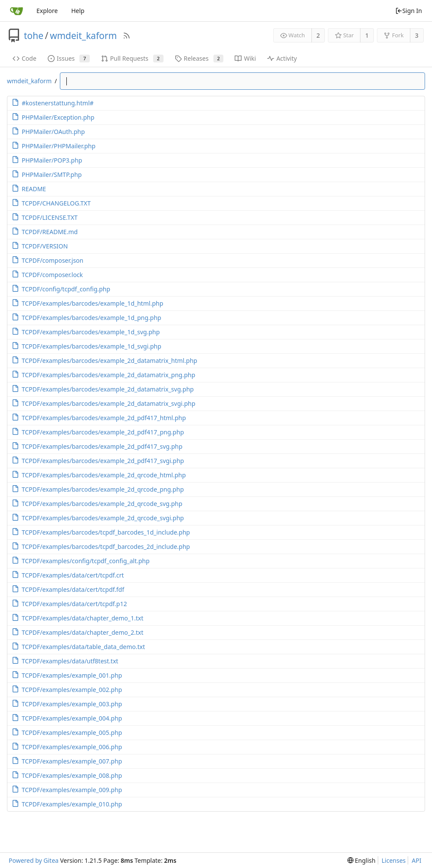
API (416, 860)
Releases (199, 58)
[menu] (362, 860)
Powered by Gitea (34, 860)
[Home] (16, 11)
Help (78, 11)
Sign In (409, 11)
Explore (47, 11)
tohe (34, 36)
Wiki (245, 58)
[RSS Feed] (127, 36)
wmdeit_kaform (83, 36)
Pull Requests (132, 58)
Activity (282, 58)
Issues (69, 58)
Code (25, 58)
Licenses (394, 860)
